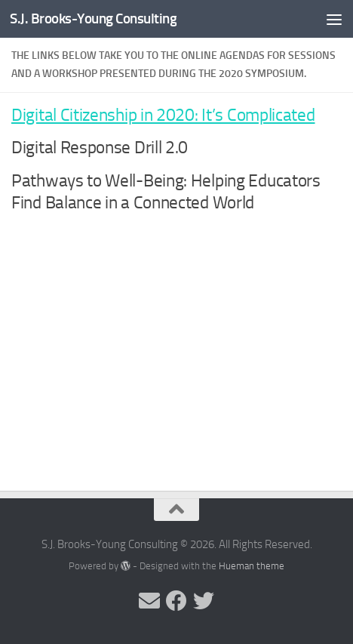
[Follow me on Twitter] (204, 601)
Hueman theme (252, 566)
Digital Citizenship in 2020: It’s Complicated (163, 115)
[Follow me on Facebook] (176, 601)
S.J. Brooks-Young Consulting (93, 18)
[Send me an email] (149, 601)
